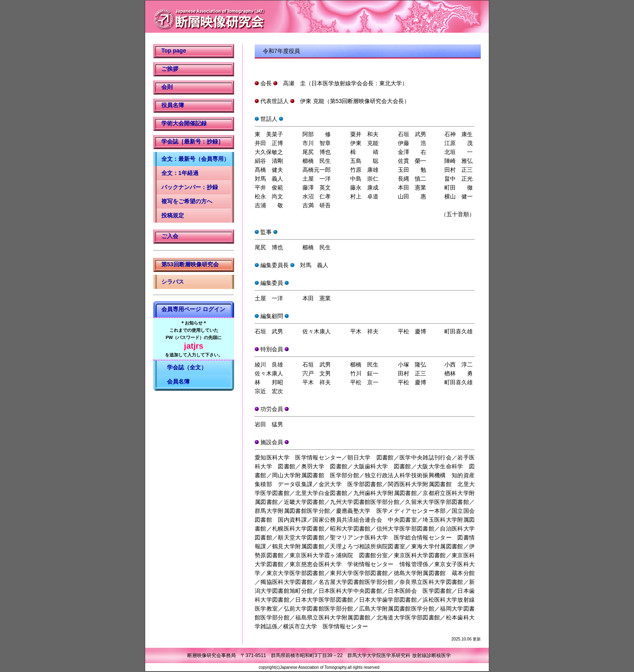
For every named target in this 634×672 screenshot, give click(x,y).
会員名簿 (175, 381)
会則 (167, 87)
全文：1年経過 (180, 173)
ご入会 (170, 236)
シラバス (173, 282)
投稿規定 (173, 215)
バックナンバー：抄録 (190, 187)
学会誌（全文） (184, 367)
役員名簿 (173, 105)
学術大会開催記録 (184, 123)
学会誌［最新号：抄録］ (192, 141)
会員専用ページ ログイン (193, 309)
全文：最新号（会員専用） (195, 159)
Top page (174, 51)
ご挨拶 (170, 69)
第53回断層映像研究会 (190, 264)
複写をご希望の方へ (187, 201)
